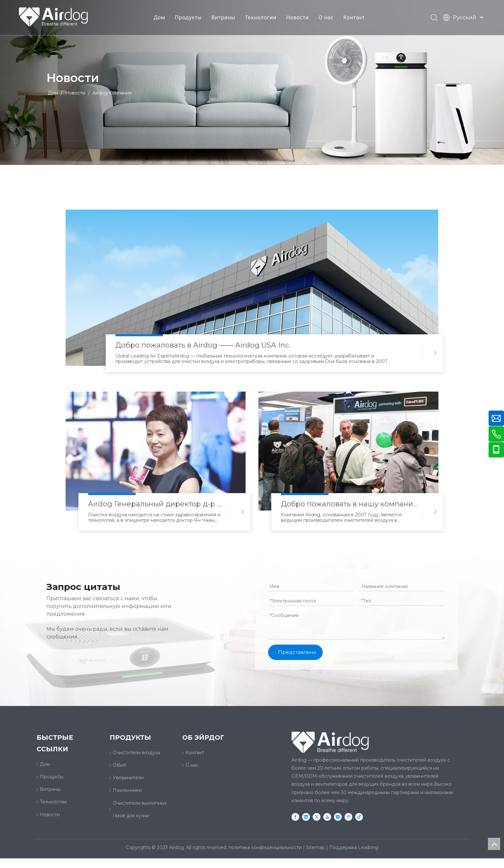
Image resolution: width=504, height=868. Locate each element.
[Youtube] (327, 817)
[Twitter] (317, 817)
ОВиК (120, 765)
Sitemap (315, 847)
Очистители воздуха (136, 753)
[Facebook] (295, 817)
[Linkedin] (306, 817)
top (494, 844)
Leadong (368, 847)
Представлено (297, 652)
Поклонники (127, 790)
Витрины (224, 18)
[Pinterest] (348, 817)
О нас (326, 18)
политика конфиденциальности (265, 847)
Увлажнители (128, 778)
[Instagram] (338, 817)
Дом (160, 18)
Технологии (261, 18)
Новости (298, 18)
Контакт (354, 18)
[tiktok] (359, 817)
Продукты (189, 18)
